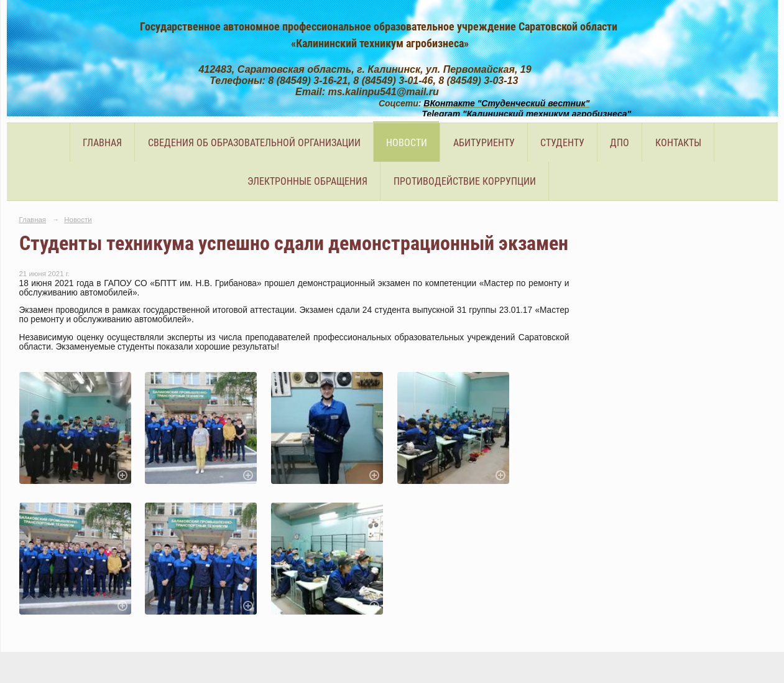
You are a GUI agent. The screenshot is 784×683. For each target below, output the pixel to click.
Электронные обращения (307, 181)
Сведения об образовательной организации (254, 143)
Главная (102, 143)
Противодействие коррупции (465, 181)
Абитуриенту (484, 143)
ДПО (620, 143)
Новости (407, 143)
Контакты (678, 143)
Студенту (562, 143)
